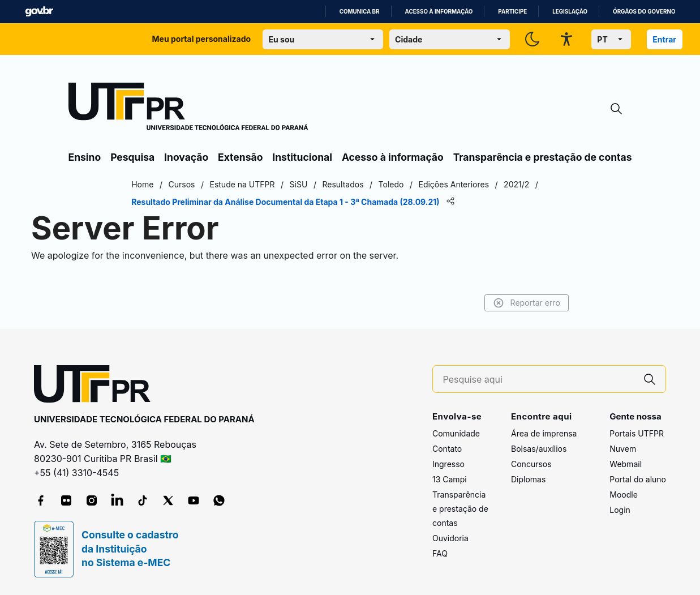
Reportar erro (511, 303)
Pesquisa (132, 157)
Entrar (664, 39)
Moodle (624, 495)
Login (620, 510)
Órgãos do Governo (644, 12)
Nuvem (623, 449)
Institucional (302, 157)
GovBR (39, 12)
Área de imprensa (544, 433)
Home (158, 184)
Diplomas (528, 479)
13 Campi (450, 479)
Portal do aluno (638, 479)
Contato (447, 449)
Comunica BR (360, 12)
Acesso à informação (439, 12)
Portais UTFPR (637, 433)
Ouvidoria (450, 538)
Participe (512, 12)
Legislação (570, 12)
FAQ (440, 553)
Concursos (531, 464)
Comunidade (456, 433)
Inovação (186, 157)
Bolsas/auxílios (539, 449)
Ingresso (448, 464)
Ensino (85, 157)
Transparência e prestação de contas (543, 157)
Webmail (626, 464)
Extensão (240, 157)
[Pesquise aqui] (539, 380)
